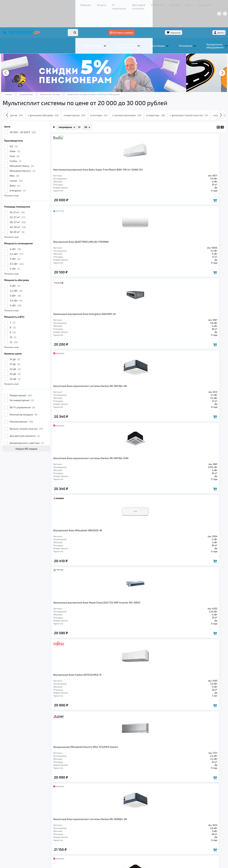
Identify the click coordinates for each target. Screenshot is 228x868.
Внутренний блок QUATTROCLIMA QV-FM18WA (119, 157)
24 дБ (34, 363)
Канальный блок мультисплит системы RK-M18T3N (86, 402)
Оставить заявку (159, 15)
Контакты (130, 4)
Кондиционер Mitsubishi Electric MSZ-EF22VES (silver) (87, 322)
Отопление (78, 823)
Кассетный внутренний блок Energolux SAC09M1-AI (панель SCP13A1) (121, 563)
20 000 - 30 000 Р (42, 116)
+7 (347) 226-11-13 (196, 4)
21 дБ (34, 348)
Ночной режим (40, 406)
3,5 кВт (36, 248)
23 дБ (34, 358)
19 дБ (34, 343)
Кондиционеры (33, 823)
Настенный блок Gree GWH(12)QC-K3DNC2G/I (86, 480)
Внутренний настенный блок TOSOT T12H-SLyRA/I (155, 402)
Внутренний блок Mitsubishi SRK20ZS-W (120, 238)
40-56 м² (37, 211)
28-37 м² (37, 206)
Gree (33, 140)
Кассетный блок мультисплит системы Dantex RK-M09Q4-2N (120, 322)
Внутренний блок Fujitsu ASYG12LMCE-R (190, 238)
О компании (54, 4)
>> (157, 610)
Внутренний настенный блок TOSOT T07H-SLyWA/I (155, 481)
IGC (33, 131)
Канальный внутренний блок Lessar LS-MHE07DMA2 (189, 322)
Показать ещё (30, 180)
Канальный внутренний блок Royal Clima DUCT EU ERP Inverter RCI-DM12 (155, 241)
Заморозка (98, 823)
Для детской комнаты (44, 420)
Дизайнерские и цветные (46, 427)
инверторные (104, 99)
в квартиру (190, 99)
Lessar (35, 165)
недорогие (40, 99)
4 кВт (34, 253)
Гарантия (95, 4)
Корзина (185, 15)
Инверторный (40, 380)
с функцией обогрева (71, 99)
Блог (118, 4)
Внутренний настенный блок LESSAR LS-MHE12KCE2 (189, 481)
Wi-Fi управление (41, 392)
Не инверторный (41, 384)
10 (32, 321)
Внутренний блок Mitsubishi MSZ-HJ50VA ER (189, 561)
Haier (34, 135)
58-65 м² (36, 216)
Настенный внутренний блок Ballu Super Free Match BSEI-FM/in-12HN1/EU (87, 158)
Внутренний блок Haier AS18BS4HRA (121, 480)
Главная (28, 4)
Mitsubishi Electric (41, 155)
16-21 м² (36, 197)
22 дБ (34, 353)
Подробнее (162, 847)
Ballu (34, 170)
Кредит (108, 4)
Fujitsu (35, 145)
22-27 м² (36, 201)
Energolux (37, 175)
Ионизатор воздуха (42, 399)
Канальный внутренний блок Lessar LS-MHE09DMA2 (189, 402)
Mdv (33, 160)
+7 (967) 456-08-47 (172, 4)
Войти (202, 15)
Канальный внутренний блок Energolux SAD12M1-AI (155, 157)
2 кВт (34, 233)
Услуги (40, 4)
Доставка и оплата (75, 4)
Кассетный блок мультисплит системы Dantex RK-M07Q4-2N (188, 157)
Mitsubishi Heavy (41, 150)
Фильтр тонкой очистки (45, 413)
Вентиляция (57, 823)
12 (33, 326)
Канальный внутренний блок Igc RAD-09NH (87, 560)
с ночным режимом (159, 99)
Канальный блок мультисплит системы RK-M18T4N (120, 402)
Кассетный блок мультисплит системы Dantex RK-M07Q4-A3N (86, 239)
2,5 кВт (35, 238)
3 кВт (34, 243)
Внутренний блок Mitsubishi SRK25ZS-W (154, 560)
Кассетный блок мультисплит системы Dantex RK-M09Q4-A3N (155, 322)
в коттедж (130, 99)
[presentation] (26, 57)
